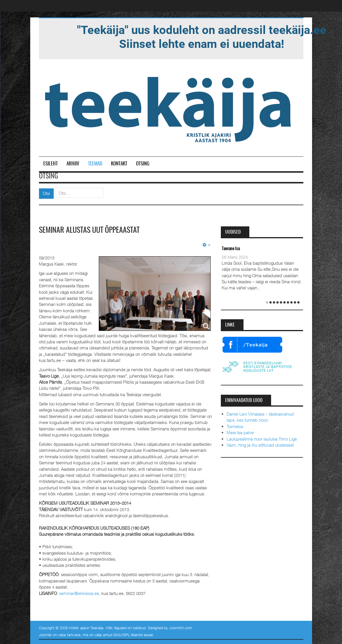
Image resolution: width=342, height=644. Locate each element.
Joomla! (45, 635)
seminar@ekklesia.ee (79, 593)
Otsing (143, 164)
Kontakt (119, 164)
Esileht (51, 164)
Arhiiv (73, 164)
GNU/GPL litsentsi (128, 635)
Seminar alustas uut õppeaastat (89, 230)
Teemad (95, 164)
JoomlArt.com (181, 628)
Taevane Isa (231, 249)
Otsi (46, 193)
